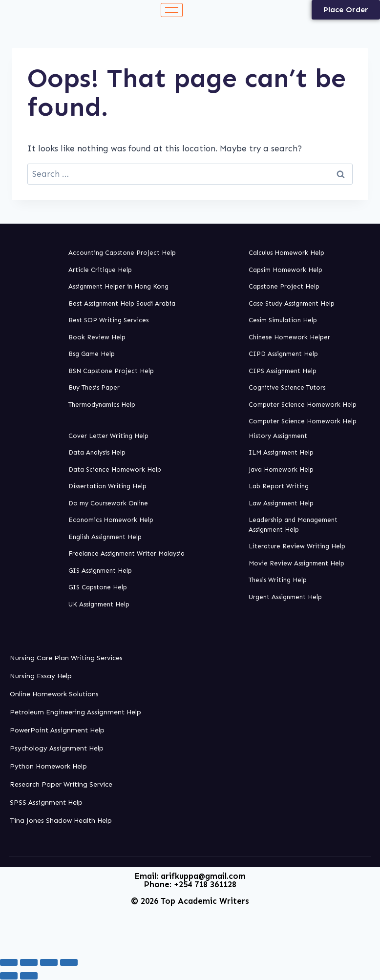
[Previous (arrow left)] (9, 976)
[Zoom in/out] (9, 962)
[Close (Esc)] (69, 962)
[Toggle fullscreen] (29, 962)
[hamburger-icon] (172, 10)
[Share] (49, 962)
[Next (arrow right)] (29, 976)
